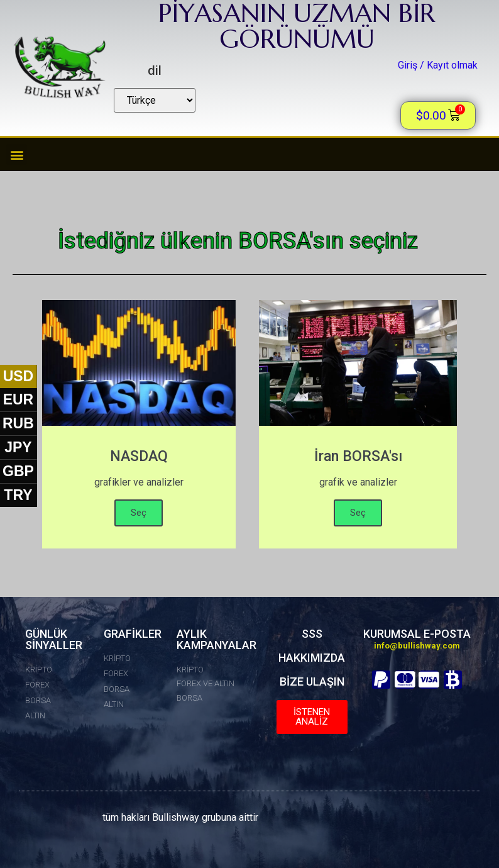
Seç (139, 513)
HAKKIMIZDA (312, 658)
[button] (17, 154)
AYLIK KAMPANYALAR (217, 639)
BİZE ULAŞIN (312, 682)
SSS (312, 634)
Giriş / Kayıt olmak (438, 65)
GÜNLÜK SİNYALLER (54, 639)
